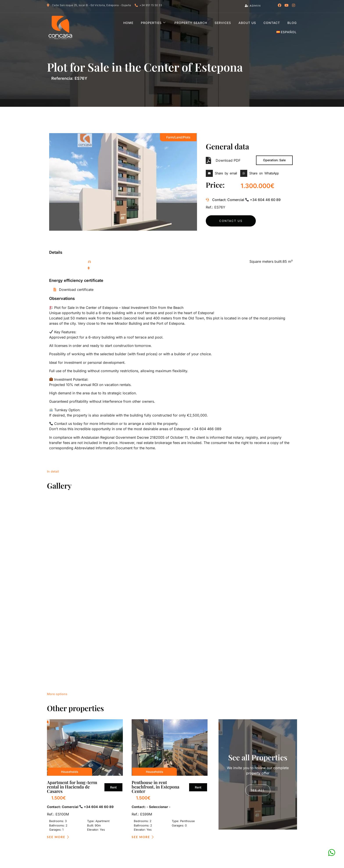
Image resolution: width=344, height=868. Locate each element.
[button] (222, 173)
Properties (129, 27)
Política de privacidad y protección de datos (167, 826)
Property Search (166, 27)
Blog (265, 27)
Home (104, 27)
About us (221, 27)
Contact (245, 27)
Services (197, 27)
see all (258, 624)
